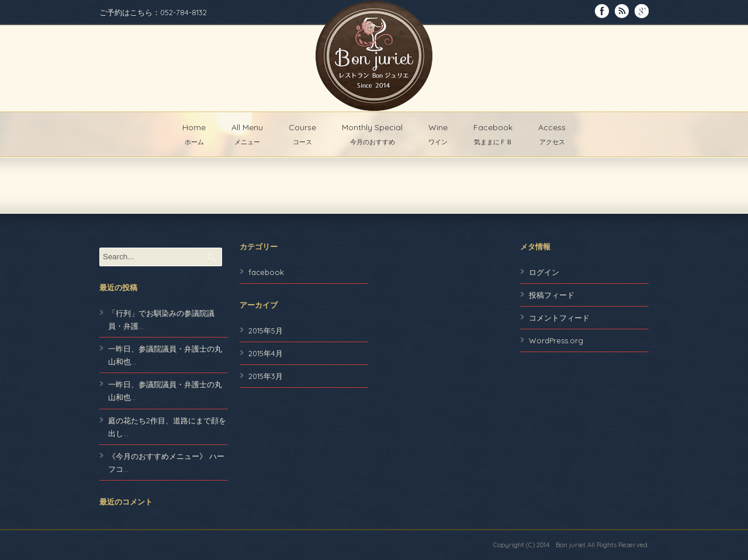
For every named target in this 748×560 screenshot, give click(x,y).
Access (552, 134)
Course (302, 134)
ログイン (544, 272)
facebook (266, 272)
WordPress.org (556, 340)
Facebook (493, 134)
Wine (438, 134)
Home (194, 134)
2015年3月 (266, 376)
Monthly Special (372, 134)
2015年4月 (266, 353)
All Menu (247, 134)
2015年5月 (266, 331)
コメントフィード (559, 318)
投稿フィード (552, 295)
